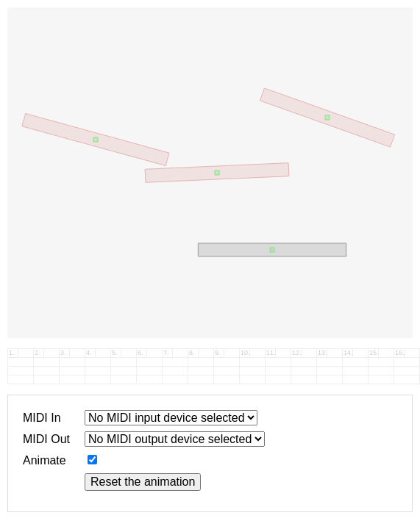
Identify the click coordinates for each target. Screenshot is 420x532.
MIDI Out (46, 439)
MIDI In (42, 418)
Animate (45, 460)
